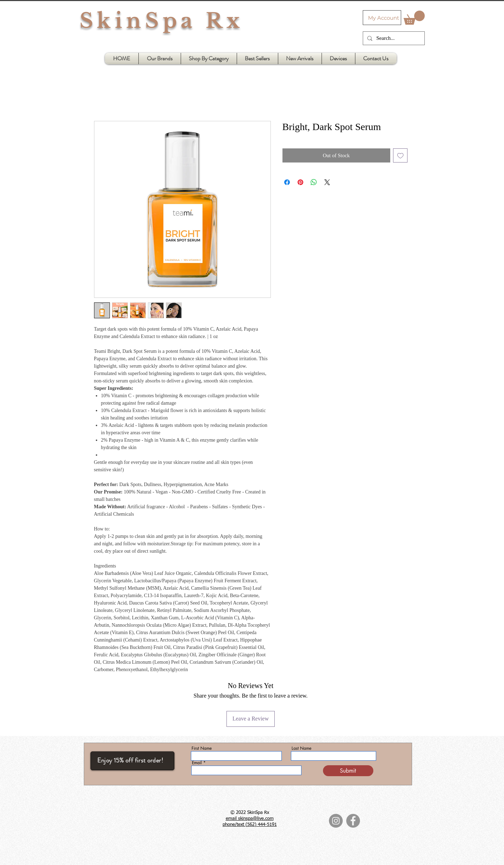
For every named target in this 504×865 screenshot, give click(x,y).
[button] (414, 18)
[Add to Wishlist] (400, 156)
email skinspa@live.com (250, 819)
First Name (202, 748)
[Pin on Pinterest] (300, 182)
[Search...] (393, 38)
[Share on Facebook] (287, 182)
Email (197, 763)
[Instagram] (336, 821)
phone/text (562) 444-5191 (250, 825)
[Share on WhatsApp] (314, 182)
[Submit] (348, 771)
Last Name (301, 748)
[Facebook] (353, 821)
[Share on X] (327, 182)
